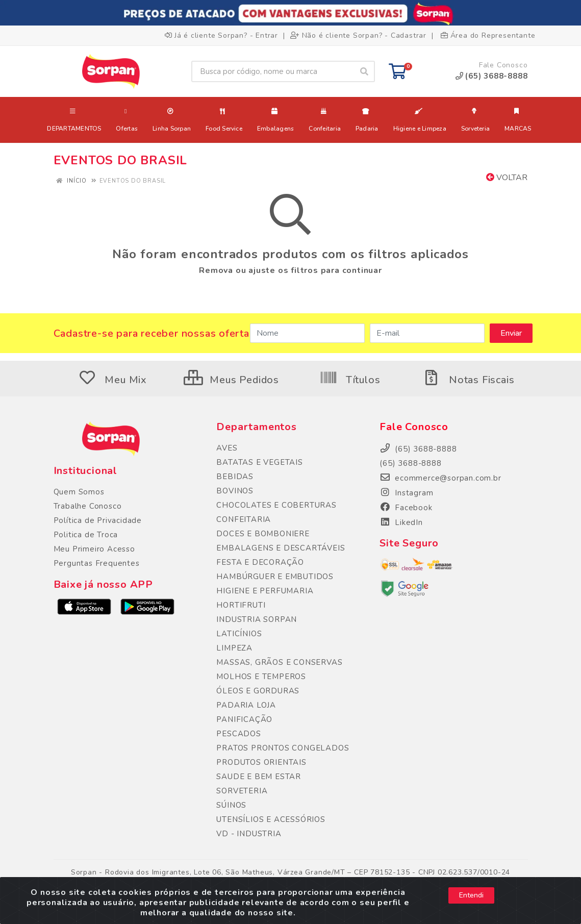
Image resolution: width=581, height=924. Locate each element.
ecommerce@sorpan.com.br (440, 478)
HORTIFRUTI (241, 605)
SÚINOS (231, 805)
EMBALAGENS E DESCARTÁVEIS (281, 548)
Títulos (350, 380)
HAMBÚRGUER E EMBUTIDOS (275, 577)
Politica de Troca (86, 535)
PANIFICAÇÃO (244, 719)
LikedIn (401, 522)
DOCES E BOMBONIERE (263, 534)
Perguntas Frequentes (97, 563)
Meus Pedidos (231, 380)
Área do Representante (488, 35)
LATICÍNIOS (239, 634)
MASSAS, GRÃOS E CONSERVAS (279, 662)
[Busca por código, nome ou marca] (273, 71)
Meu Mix (113, 380)
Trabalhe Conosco (88, 506)
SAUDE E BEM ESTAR (259, 777)
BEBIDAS (235, 477)
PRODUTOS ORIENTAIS (261, 762)
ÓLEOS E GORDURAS (258, 691)
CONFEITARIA (244, 519)
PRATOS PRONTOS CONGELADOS (283, 748)
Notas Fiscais (468, 380)
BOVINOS (235, 491)
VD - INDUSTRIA (249, 834)
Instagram (406, 493)
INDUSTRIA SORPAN (257, 619)
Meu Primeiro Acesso (94, 549)
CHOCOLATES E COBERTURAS (276, 505)
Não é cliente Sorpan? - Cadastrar (358, 35)
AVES (227, 448)
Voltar (507, 178)
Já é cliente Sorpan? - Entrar (221, 35)
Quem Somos (79, 492)
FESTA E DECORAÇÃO (260, 562)
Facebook (406, 508)
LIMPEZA (234, 648)
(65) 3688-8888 (410, 463)
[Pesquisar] (364, 71)
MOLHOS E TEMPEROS (261, 677)
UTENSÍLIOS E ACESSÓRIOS (271, 819)
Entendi (471, 897)
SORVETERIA (242, 791)
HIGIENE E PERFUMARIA (265, 591)
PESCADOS (238, 734)
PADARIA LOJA (246, 705)
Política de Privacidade (98, 520)
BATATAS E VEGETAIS (259, 462)
